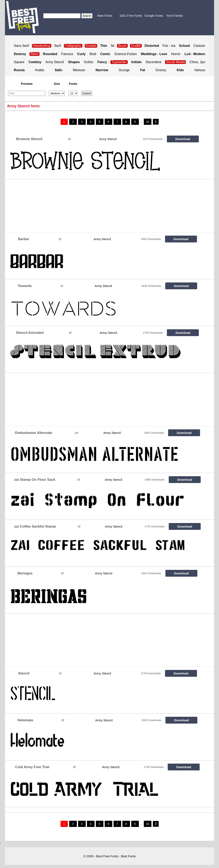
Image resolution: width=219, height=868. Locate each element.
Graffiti (136, 46)
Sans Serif (21, 46)
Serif (58, 46)
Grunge (124, 70)
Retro (35, 54)
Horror (176, 54)
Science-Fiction (126, 54)
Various (200, 70)
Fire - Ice (169, 46)
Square (19, 62)
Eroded (91, 46)
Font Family (174, 16)
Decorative (154, 62)
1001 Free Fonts (131, 16)
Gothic (89, 62)
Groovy (161, 70)
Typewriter (119, 62)
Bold (93, 54)
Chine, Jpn (197, 62)
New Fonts (105, 16)
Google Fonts (154, 16)
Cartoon (199, 46)
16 (148, 122)
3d (112, 46)
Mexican (79, 70)
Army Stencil (55, 62)
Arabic (40, 70)
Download (183, 139)
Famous (67, 54)
